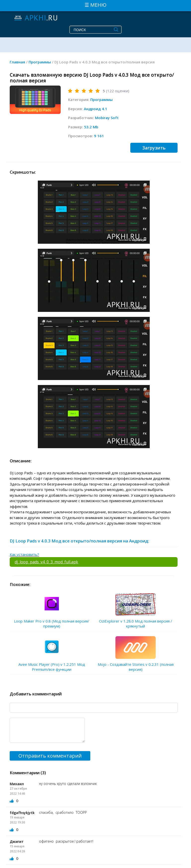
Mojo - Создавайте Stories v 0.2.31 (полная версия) (136, 667)
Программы (101, 99)
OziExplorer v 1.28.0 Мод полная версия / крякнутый (136, 624)
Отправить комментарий (50, 756)
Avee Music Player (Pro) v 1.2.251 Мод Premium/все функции (52, 667)
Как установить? (24, 554)
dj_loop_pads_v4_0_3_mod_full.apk (46, 562)
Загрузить (154, 148)
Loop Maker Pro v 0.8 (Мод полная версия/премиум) (52, 624)
